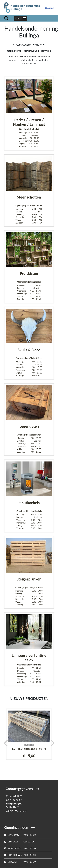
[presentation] (5, 743)
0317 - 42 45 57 (14, 800)
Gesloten (19, 842)
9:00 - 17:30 (20, 835)
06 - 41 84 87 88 (14, 796)
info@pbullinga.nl (14, 804)
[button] (21, 18)
